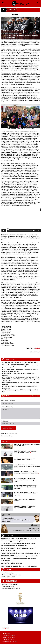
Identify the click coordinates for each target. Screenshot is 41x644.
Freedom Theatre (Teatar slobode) (11, 588)
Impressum (6, 633)
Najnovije (5, 441)
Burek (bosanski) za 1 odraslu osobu (12, 575)
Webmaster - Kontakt (9, 635)
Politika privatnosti (8, 639)
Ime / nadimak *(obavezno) (20, 402)
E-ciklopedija (9, 581)
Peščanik (38, 349)
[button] (3, 2)
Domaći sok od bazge (8, 573)
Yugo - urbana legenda (8, 586)
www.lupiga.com (13, 642)
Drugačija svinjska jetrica (9, 577)
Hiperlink (11, 10)
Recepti (6, 570)
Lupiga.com (6, 628)
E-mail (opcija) (20, 423)
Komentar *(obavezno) (20, 413)
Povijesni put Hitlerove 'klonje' (10, 584)
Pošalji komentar (9, 428)
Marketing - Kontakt (8, 637)
